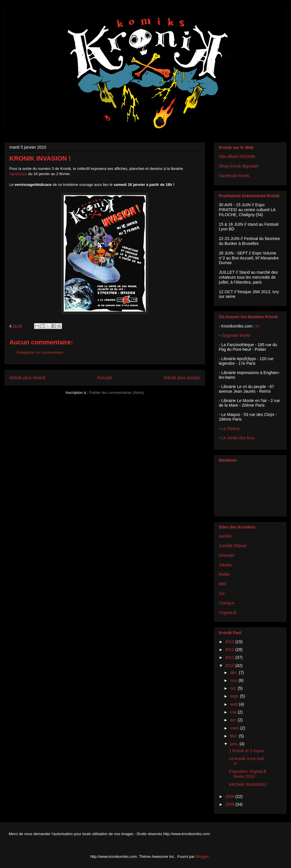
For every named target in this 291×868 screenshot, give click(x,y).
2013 (230, 642)
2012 (230, 650)
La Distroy (231, 428)
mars (235, 728)
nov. (234, 680)
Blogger (202, 857)
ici (258, 326)
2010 (230, 666)
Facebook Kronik (234, 176)
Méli (223, 584)
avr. (234, 720)
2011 (230, 657)
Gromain (227, 555)
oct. (234, 688)
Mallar (224, 574)
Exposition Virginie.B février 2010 (248, 774)
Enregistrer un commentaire (40, 352)
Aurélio (225, 536)
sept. (235, 696)
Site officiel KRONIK (237, 156)
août (234, 704)
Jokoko (225, 565)
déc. (234, 673)
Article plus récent (27, 378)
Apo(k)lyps (18, 174)
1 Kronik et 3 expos (246, 751)
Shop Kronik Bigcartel (238, 166)
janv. (235, 744)
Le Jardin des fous (238, 438)
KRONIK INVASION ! (248, 785)
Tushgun (227, 603)
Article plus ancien (182, 378)
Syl (222, 593)
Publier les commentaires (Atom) (117, 393)
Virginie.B (228, 613)
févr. (234, 736)
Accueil (104, 378)
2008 (230, 804)
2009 (230, 796)
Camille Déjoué (233, 546)
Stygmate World (236, 335)
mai (234, 712)
